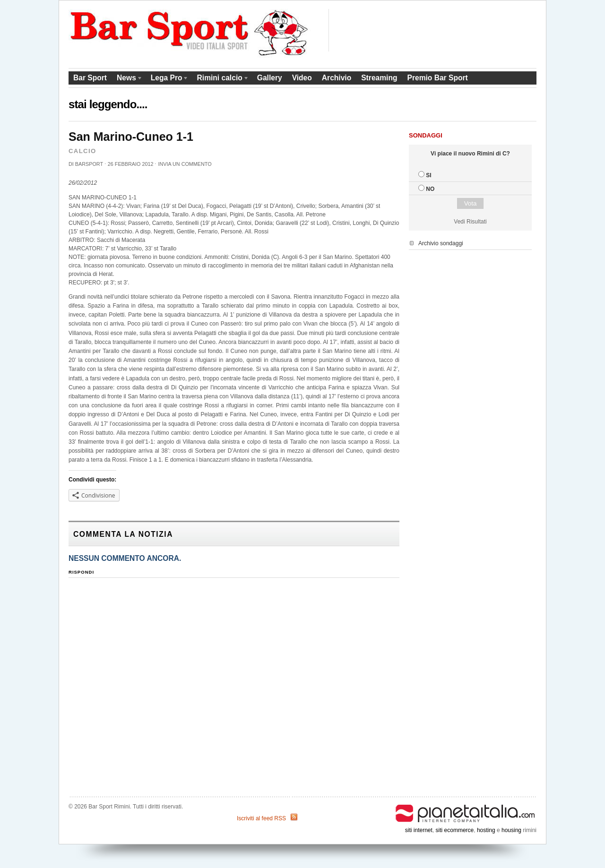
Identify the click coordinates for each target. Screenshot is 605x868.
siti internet (419, 830)
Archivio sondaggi (441, 243)
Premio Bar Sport (437, 78)
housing (511, 830)
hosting (486, 830)
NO (430, 189)
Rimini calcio (221, 79)
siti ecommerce (455, 830)
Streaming (379, 78)
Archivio (337, 78)
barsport (89, 164)
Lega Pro (168, 79)
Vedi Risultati (470, 222)
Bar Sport (90, 78)
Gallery (270, 78)
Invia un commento (185, 164)
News (127, 79)
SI (428, 175)
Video (302, 78)
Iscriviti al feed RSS (261, 818)
